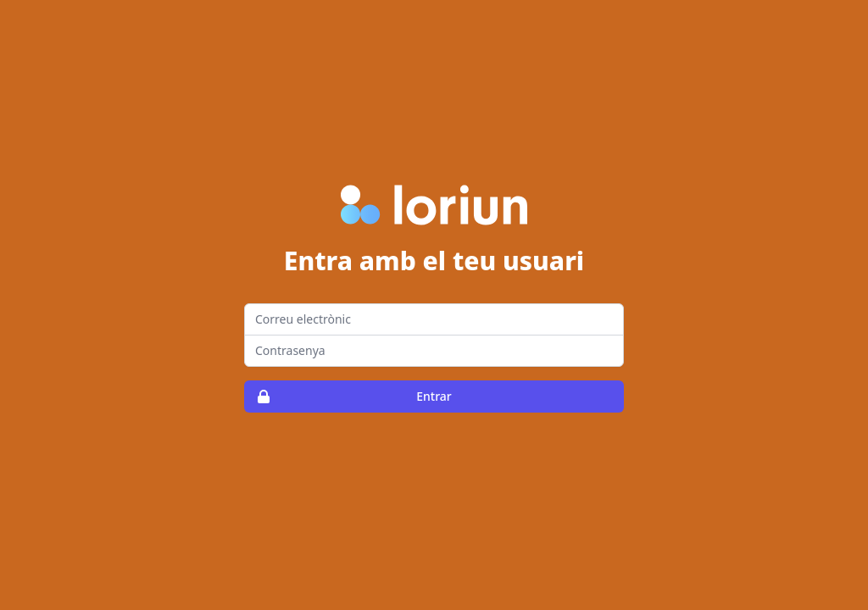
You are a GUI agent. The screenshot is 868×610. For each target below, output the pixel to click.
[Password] (434, 351)
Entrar (348, 396)
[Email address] (434, 319)
